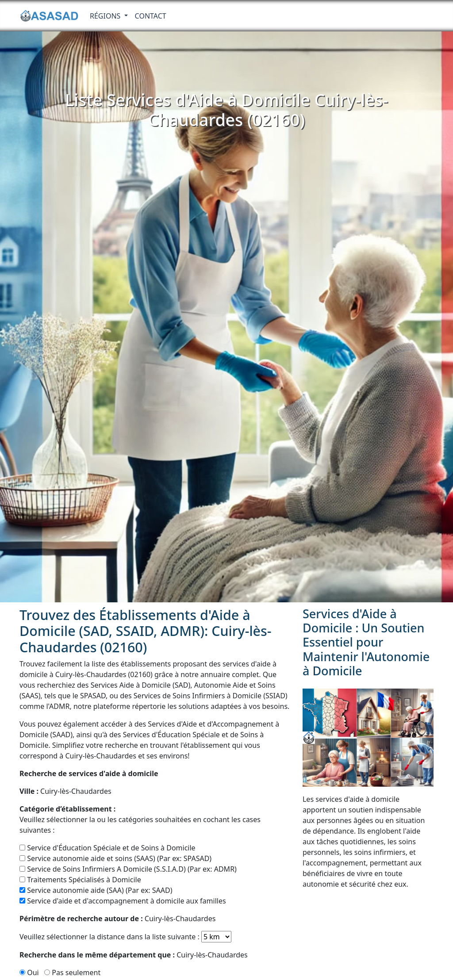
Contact (151, 16)
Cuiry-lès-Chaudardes (65, 791)
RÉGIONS (106, 16)
